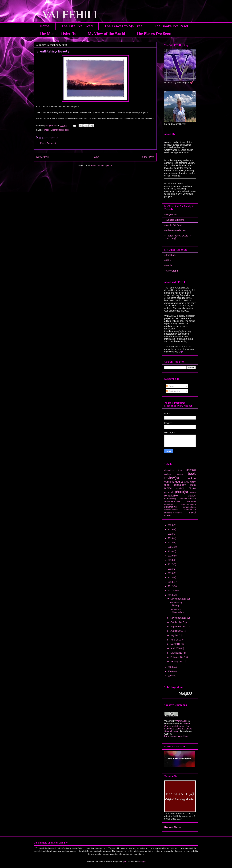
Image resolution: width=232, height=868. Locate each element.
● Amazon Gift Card (174, 220)
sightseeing (170, 499)
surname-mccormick (173, 513)
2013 (171, 582)
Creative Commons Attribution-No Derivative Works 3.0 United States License (178, 727)
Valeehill (168, 721)
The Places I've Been (154, 34)
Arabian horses (173, 474)
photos (193, 492)
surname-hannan (188, 504)
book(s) (191, 478)
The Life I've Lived (77, 26)
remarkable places (61, 130)
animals (191, 470)
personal (169, 492)
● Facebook (170, 255)
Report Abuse (173, 827)
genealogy (180, 485)
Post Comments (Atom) (102, 165)
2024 (171, 534)
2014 (171, 577)
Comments (173, 391)
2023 (171, 538)
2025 (171, 529)
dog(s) (179, 482)
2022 (171, 543)
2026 (171, 525)
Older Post (148, 157)
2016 (171, 569)
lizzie (193, 485)
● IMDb (168, 265)
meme (168, 488)
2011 (171, 591)
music (192, 488)
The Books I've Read (171, 26)
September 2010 (179, 627)
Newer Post (43, 157)
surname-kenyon (171, 510)
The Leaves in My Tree (123, 26)
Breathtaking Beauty (176, 604)
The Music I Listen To (58, 34)
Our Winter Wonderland (177, 611)
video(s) (168, 516)
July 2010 (176, 635)
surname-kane (189, 507)
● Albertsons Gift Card (175, 230)
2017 (171, 564)
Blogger (143, 862)
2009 (171, 667)
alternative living (173, 470)
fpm (125, 862)
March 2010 (177, 653)
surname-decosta (172, 501)
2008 (171, 671)
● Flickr (168, 260)
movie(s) (180, 488)
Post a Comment (48, 143)
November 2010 (179, 618)
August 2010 (177, 631)
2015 (171, 573)
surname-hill (170, 507)
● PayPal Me (171, 215)
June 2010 (176, 640)
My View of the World (106, 34)
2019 (171, 556)
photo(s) (48, 130)
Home (45, 26)
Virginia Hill (182, 721)
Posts (170, 386)
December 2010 (179, 599)
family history (190, 482)
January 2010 (178, 661)
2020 (171, 551)
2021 (171, 547)
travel (192, 513)
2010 (171, 595)
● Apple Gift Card (173, 225)
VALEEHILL (67, 15)
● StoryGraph (171, 271)
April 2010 (176, 648)
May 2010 (176, 644)
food (167, 485)
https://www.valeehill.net (176, 736)
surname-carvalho (188, 499)
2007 (171, 676)
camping (169, 482)
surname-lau (190, 510)
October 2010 (178, 622)
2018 (171, 560)
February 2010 (178, 657)
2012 (171, 586)
